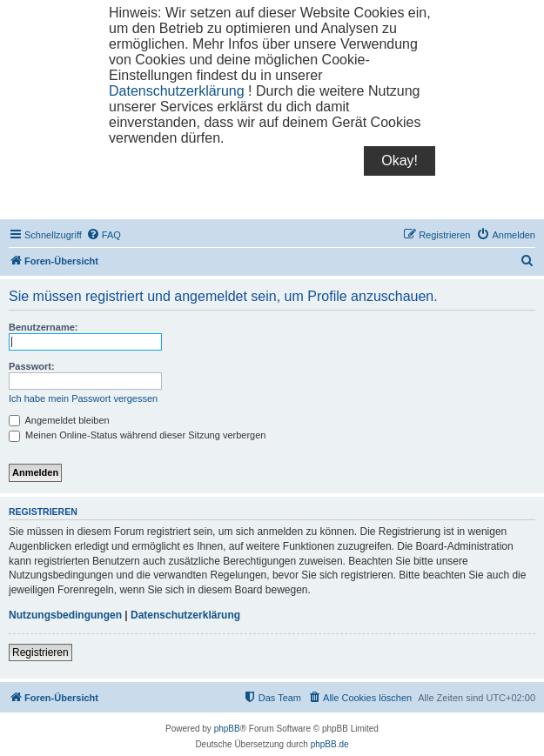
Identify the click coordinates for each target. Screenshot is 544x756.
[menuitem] (104, 235)
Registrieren (40, 652)
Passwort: (32, 366)
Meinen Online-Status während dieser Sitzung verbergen (137, 435)
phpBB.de (330, 744)
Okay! (400, 161)
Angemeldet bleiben (59, 420)
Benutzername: (43, 327)
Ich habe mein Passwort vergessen (83, 398)
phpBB (227, 729)
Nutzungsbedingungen (65, 615)
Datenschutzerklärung (177, 91)
